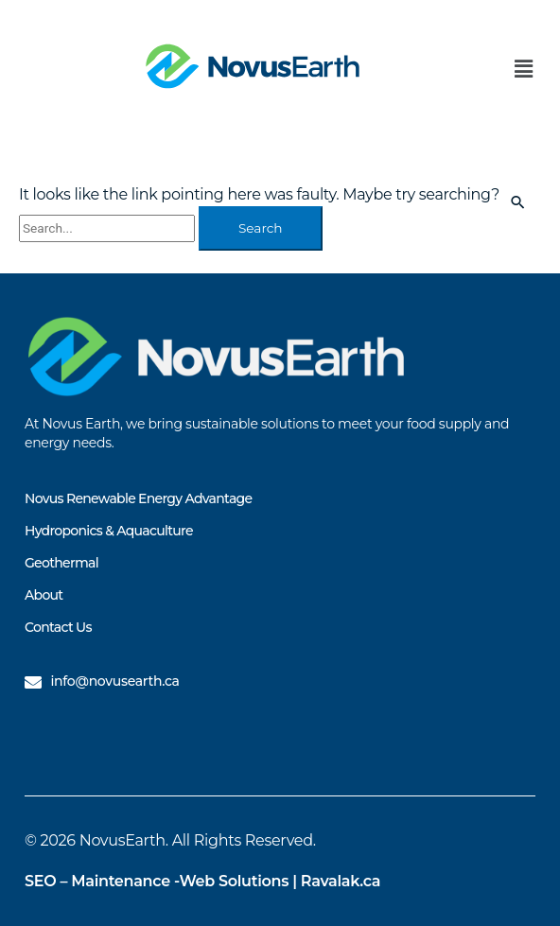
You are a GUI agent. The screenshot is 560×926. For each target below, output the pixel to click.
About (44, 595)
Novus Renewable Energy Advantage (138, 498)
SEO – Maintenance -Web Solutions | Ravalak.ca (202, 881)
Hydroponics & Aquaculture (109, 531)
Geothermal (61, 563)
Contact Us (58, 627)
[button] (524, 70)
